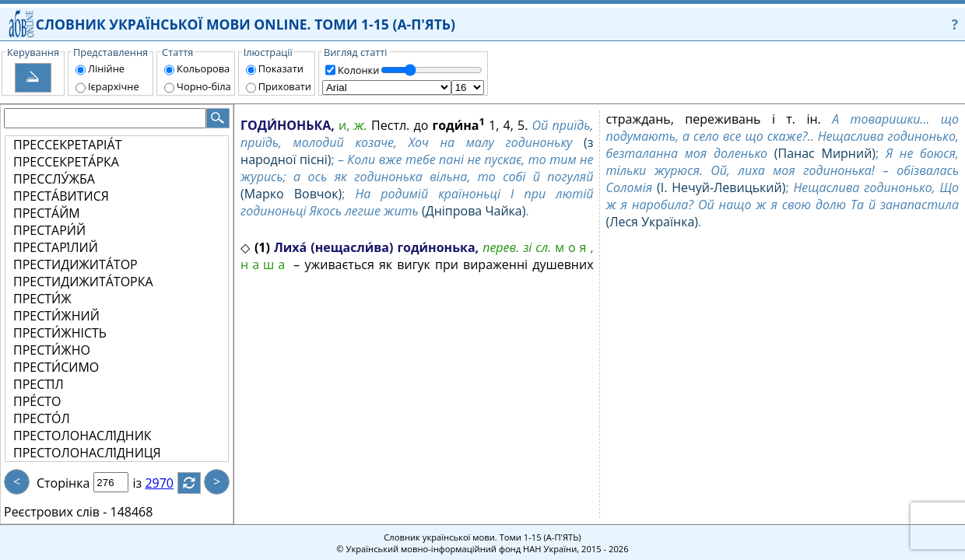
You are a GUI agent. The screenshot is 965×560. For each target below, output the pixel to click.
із (146, 483)
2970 (168, 483)
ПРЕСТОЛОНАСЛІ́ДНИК (82, 436)
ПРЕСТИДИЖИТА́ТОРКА (83, 282)
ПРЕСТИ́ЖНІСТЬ (60, 333)
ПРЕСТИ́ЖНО (52, 350)
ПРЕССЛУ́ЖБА (54, 179)
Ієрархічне (114, 86)
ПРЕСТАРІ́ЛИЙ (56, 247)
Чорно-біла (204, 86)
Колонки (358, 70)
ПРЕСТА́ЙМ (47, 213)
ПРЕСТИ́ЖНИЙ (56, 316)
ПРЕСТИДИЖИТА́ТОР (75, 264)
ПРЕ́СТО (37, 401)
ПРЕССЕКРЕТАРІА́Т (67, 145)
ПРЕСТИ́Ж (42, 299)
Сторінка (63, 483)
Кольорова (203, 68)
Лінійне (106, 68)
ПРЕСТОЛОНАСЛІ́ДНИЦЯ (87, 453)
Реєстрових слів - (55, 512)
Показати (281, 68)
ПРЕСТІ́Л (39, 384)
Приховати (285, 86)
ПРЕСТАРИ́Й (49, 230)
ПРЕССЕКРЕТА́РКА (66, 162)
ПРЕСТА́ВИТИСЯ (61, 196)
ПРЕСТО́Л (42, 418)
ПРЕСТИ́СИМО (56, 367)
